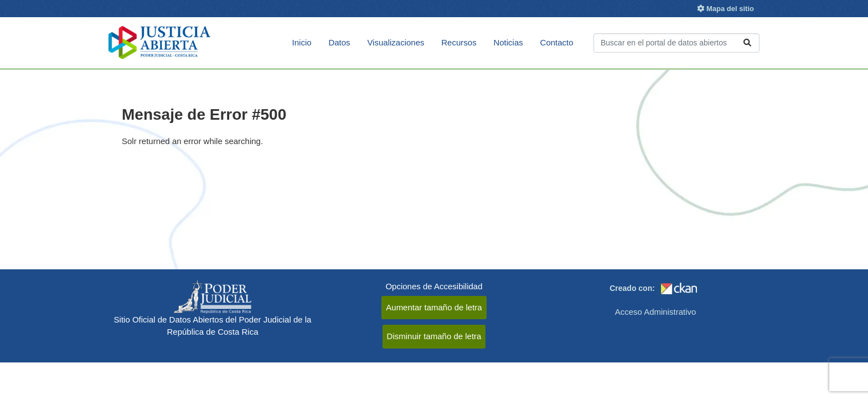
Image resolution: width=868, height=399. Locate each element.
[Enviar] (747, 43)
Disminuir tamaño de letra (434, 336)
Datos (339, 42)
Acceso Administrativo (656, 312)
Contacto (557, 42)
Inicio (302, 42)
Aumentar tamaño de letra (434, 307)
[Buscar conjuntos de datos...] (676, 43)
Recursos (459, 42)
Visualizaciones (396, 42)
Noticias (508, 42)
